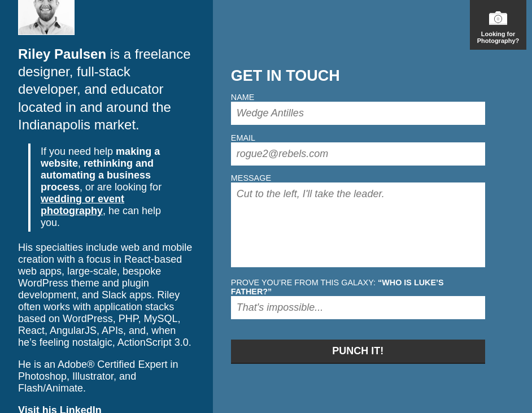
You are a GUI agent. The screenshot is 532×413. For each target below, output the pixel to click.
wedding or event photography (82, 205)
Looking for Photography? (498, 28)
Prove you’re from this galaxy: (337, 287)
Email (243, 138)
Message (251, 178)
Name (243, 97)
